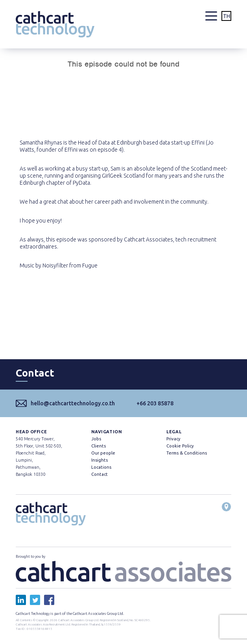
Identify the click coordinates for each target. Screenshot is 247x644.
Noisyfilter (55, 265)
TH (227, 16)
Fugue (90, 265)
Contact (100, 474)
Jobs (96, 439)
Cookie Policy (180, 446)
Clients (99, 446)
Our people (103, 453)
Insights (100, 460)
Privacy (173, 439)
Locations (101, 467)
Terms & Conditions (187, 453)
